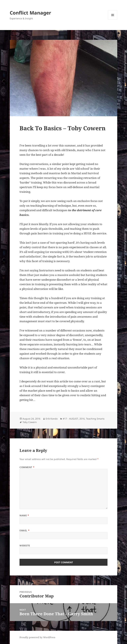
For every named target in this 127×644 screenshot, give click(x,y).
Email (24, 530)
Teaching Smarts (95, 419)
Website (25, 545)
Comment (27, 467)
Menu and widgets (113, 20)
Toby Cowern (30, 422)
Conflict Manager (30, 13)
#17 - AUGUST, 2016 (74, 419)
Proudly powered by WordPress (37, 637)
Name (24, 515)
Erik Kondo (52, 419)
